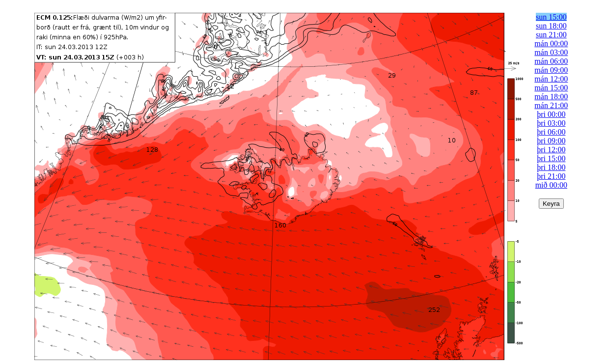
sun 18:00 (551, 26)
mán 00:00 (551, 43)
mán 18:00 (551, 97)
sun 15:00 (551, 17)
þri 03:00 (551, 123)
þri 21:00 (551, 176)
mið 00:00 (551, 185)
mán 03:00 (551, 52)
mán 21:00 (551, 105)
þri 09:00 (551, 141)
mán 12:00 (551, 79)
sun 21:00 (551, 35)
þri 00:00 (551, 114)
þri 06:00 (551, 132)
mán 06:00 (551, 61)
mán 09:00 (551, 70)
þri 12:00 (551, 150)
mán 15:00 (551, 88)
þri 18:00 (551, 167)
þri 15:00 (551, 158)
